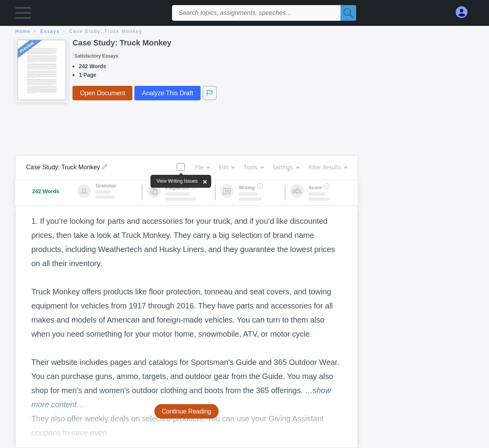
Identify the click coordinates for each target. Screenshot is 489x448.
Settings (286, 167)
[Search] (348, 13)
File (202, 167)
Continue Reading (187, 411)
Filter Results (328, 167)
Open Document (102, 93)
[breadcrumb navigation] (244, 32)
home (23, 31)
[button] (23, 15)
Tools (254, 167)
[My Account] (465, 12)
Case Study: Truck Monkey (106, 31)
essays (50, 31)
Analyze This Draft (167, 93)
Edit (226, 167)
